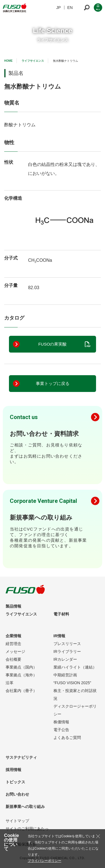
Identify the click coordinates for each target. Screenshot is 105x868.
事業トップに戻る (53, 383)
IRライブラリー (67, 651)
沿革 (10, 683)
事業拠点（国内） (21, 667)
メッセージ (15, 651)
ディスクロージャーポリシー (75, 710)
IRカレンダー (65, 659)
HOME (8, 61)
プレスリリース (67, 644)
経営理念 (13, 644)
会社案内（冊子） (21, 691)
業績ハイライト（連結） (75, 667)
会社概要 (13, 659)
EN (70, 8)
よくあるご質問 (67, 738)
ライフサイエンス (33, 61)
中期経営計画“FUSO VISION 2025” (72, 679)
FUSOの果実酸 (53, 344)
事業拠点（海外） (21, 675)
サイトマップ (17, 821)
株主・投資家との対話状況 (75, 695)
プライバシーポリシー (45, 861)
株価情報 (61, 722)
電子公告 (61, 730)
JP (59, 8)
